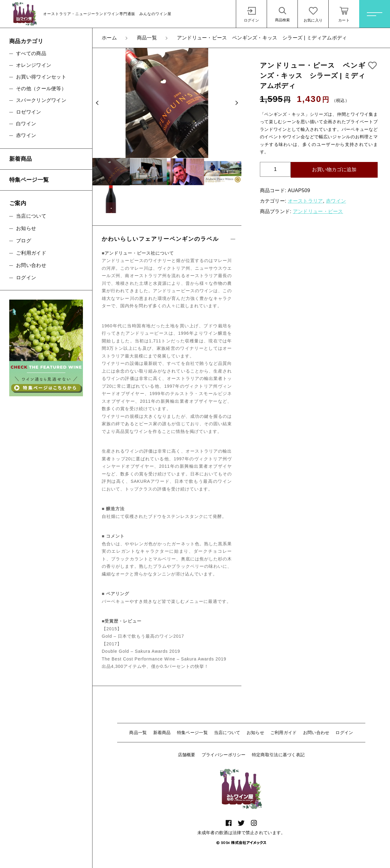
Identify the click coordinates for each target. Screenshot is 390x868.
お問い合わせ (316, 733)
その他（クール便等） (41, 89)
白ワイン (26, 124)
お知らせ (255, 733)
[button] (97, 103)
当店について (227, 733)
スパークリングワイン (41, 100)
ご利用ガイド (284, 733)
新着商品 (162, 733)
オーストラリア (306, 201)
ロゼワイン (29, 112)
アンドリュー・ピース (318, 211)
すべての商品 (31, 53)
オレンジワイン (34, 65)
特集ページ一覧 (192, 733)
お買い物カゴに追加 (334, 170)
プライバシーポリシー (224, 755)
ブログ (24, 241)
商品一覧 (138, 733)
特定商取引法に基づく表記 (278, 755)
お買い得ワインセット (41, 77)
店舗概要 (187, 755)
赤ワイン (336, 201)
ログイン (344, 733)
